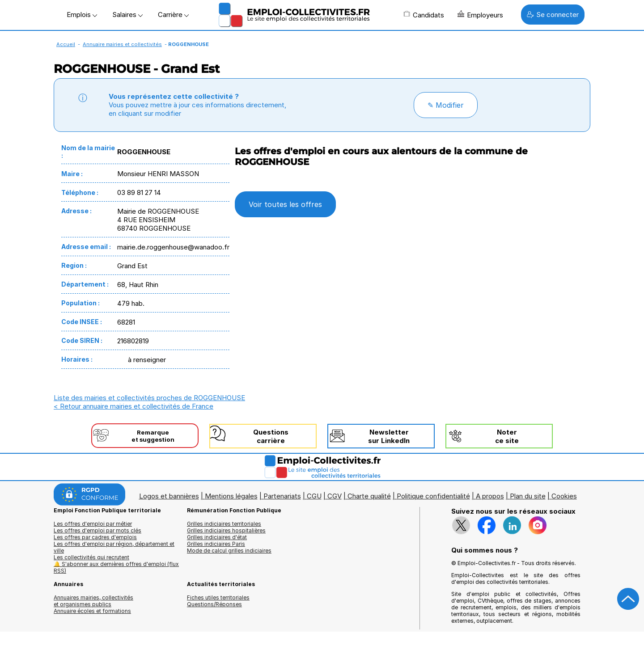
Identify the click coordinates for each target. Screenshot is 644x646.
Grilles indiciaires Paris (216, 544)
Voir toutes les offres (285, 204)
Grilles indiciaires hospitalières (226, 530)
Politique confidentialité (433, 496)
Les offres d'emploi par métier (93, 524)
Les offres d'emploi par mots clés (97, 530)
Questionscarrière (271, 436)
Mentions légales (231, 496)
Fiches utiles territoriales (218, 597)
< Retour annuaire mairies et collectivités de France (133, 406)
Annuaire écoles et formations (92, 611)
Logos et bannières (169, 496)
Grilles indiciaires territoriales (224, 524)
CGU (314, 496)
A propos (490, 496)
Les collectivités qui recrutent (91, 557)
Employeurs (480, 15)
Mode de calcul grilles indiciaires (229, 551)
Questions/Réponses (214, 604)
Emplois (82, 15)
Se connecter (553, 15)
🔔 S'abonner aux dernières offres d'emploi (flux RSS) (116, 567)
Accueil (66, 44)
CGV (335, 496)
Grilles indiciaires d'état (217, 537)
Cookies (564, 496)
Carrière (173, 15)
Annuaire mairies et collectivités (122, 44)
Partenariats (282, 496)
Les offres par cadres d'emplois (95, 537)
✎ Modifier (446, 105)
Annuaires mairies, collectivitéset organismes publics (93, 601)
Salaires (127, 15)
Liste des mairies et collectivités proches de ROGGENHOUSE (149, 398)
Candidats (424, 15)
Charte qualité (369, 496)
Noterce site (507, 436)
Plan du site (528, 496)
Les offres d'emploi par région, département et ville (114, 547)
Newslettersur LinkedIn (389, 436)
